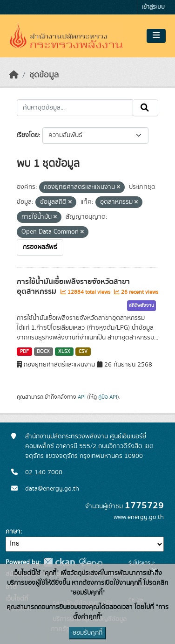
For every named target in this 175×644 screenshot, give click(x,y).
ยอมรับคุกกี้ (87, 633)
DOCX (43, 352)
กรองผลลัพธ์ (40, 247)
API (82, 397)
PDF (24, 352)
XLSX (64, 352)
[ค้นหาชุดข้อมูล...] (75, 108)
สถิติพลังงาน (141, 305)
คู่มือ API (108, 397)
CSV (83, 352)
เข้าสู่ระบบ (153, 7)
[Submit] (145, 108)
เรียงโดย (28, 135)
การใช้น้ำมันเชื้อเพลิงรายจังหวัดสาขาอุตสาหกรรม (73, 287)
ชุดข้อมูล (44, 75)
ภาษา (13, 532)
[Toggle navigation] (156, 36)
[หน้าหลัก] (14, 75)
